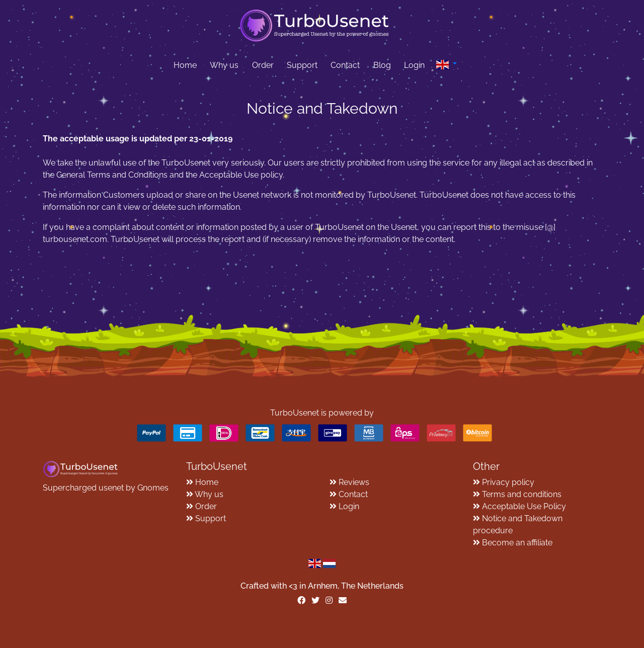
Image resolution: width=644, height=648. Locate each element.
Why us (224, 65)
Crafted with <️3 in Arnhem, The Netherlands (322, 586)
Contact (345, 65)
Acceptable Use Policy (524, 506)
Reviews (354, 482)
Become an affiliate (517, 543)
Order (263, 65)
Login (414, 65)
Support (302, 65)
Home (185, 65)
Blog (382, 65)
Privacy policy (508, 482)
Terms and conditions (522, 494)
